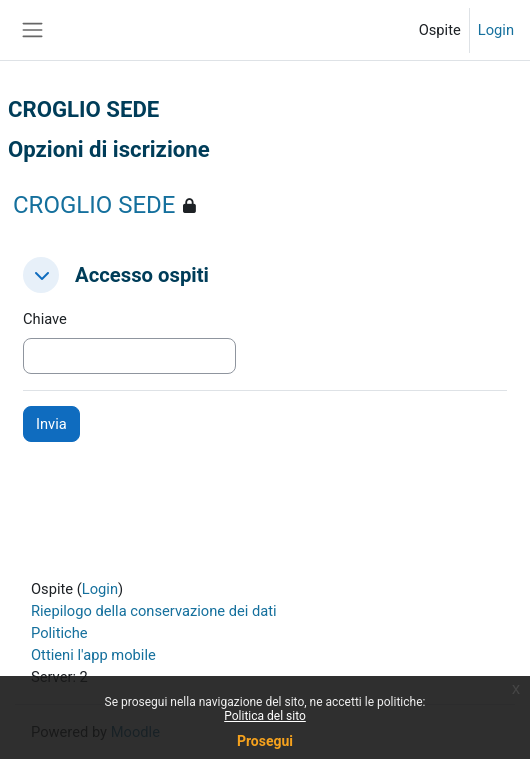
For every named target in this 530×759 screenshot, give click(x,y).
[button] (41, 275)
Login (496, 30)
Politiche (59, 633)
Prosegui (265, 741)
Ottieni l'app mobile (93, 655)
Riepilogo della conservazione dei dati (154, 611)
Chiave (45, 319)
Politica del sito (265, 716)
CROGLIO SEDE (94, 205)
